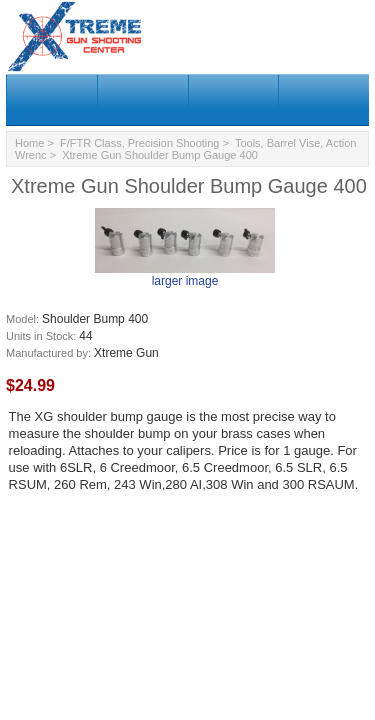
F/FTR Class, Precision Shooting (140, 143)
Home (29, 143)
